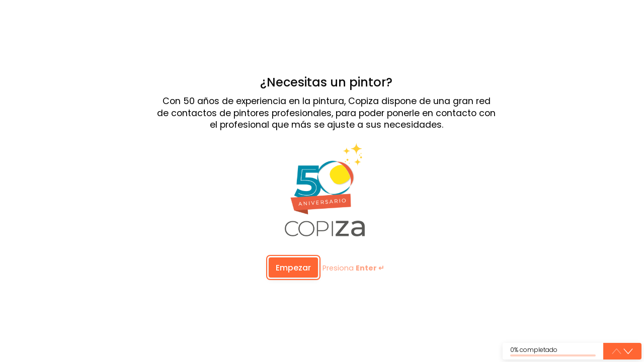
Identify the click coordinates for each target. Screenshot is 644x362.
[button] (628, 352)
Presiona (353, 268)
